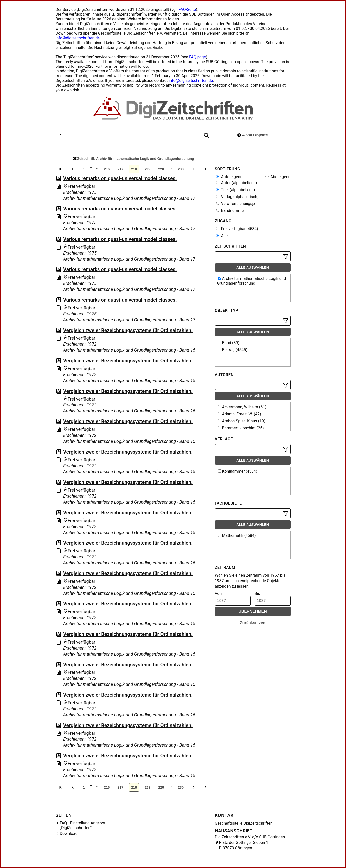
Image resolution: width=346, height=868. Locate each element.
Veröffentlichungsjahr (238, 204)
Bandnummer (231, 211)
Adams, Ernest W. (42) (240, 414)
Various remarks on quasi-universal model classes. (120, 178)
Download (69, 834)
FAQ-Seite (187, 10)
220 (161, 169)
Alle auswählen (253, 267)
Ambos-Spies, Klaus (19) (242, 421)
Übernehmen (253, 611)
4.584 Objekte (253, 135)
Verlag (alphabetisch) (237, 197)
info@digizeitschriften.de (78, 38)
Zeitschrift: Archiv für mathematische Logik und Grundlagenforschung (133, 159)
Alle (222, 236)
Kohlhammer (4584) (238, 471)
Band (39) (229, 343)
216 (107, 169)
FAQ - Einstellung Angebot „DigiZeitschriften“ (83, 825)
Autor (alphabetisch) (237, 183)
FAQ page (198, 57)
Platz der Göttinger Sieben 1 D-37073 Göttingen (244, 845)
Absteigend (278, 177)
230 (181, 169)
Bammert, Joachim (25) (241, 428)
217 (120, 169)
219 (148, 169)
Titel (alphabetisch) (236, 190)
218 (134, 169)
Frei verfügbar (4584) (237, 229)
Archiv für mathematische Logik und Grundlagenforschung (252, 281)
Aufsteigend (229, 177)
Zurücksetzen (253, 623)
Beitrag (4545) (233, 350)
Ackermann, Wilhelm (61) (242, 407)
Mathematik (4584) (237, 536)
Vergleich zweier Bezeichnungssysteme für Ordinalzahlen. (128, 330)
